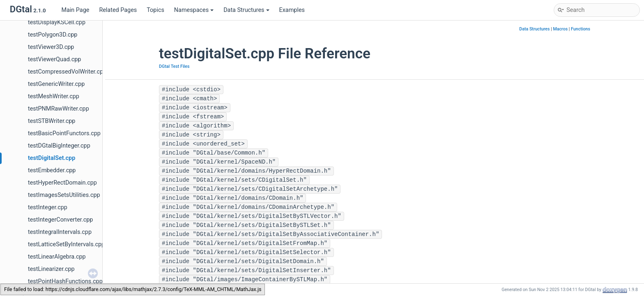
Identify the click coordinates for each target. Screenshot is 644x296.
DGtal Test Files (174, 66)
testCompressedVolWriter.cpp (67, 72)
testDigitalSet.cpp (52, 158)
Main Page (75, 10)
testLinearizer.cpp (51, 269)
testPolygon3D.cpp (53, 35)
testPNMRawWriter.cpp (59, 109)
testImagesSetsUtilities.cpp (64, 195)
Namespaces (194, 10)
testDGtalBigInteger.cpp (59, 146)
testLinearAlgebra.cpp (57, 257)
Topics (155, 10)
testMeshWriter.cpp (54, 96)
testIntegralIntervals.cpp (60, 232)
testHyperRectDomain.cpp (62, 183)
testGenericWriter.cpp (56, 84)
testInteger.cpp (48, 207)
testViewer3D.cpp (51, 47)
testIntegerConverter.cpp (60, 220)
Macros (560, 29)
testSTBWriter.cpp (52, 121)
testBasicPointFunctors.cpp (64, 133)
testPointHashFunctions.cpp (65, 281)
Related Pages (118, 10)
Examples (292, 10)
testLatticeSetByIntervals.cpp (66, 244)
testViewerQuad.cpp (54, 59)
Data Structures (246, 10)
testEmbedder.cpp (52, 170)
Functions (581, 29)
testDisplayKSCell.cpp (57, 22)
